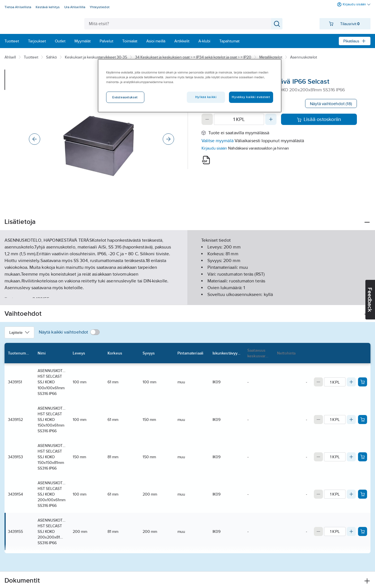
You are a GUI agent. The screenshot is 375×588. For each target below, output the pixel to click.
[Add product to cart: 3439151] (363, 382)
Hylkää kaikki (206, 97)
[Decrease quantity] (207, 119)
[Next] (168, 139)
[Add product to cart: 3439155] (363, 531)
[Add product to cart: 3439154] (363, 494)
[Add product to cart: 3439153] (363, 457)
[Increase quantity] (271, 119)
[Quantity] (239, 119)
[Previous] (35, 139)
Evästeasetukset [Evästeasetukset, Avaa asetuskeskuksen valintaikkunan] (125, 97)
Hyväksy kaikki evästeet (251, 97)
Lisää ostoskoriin (319, 119)
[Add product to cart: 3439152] (363, 420)
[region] (190, 86)
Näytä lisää (188, 296)
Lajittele (19, 332)
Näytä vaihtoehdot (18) (331, 104)
